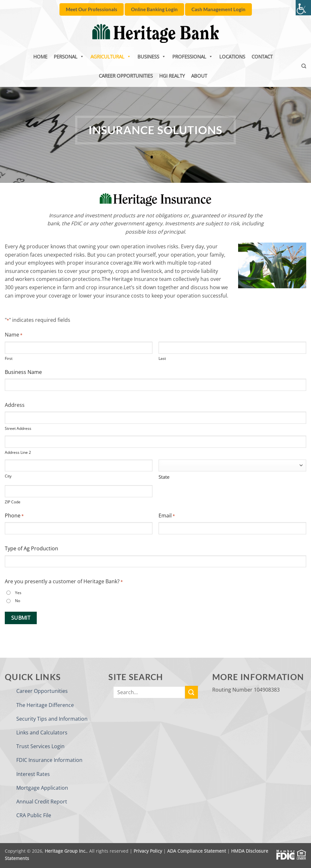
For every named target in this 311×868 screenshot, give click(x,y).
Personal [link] (69, 57)
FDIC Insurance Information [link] (49, 760)
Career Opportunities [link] (126, 76)
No (18, 601)
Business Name (23, 372)
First (9, 358)
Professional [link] (193, 57)
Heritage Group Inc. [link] (66, 851)
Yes (18, 593)
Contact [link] (262, 57)
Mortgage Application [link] (42, 788)
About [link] (199, 76)
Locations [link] (232, 57)
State (164, 477)
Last (162, 358)
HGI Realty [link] (172, 76)
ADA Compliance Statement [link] (197, 851)
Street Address (18, 428)
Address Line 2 (18, 452)
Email (167, 516)
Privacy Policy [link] (148, 851)
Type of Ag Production (31, 548)
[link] (303, 8)
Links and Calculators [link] (42, 732)
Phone (14, 516)
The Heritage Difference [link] (45, 705)
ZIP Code (13, 502)
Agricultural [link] (111, 57)
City (8, 476)
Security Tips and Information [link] (52, 719)
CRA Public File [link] (34, 815)
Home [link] (40, 57)
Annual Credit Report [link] (42, 802)
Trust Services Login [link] (40, 746)
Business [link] (152, 57)
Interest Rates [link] (33, 774)
